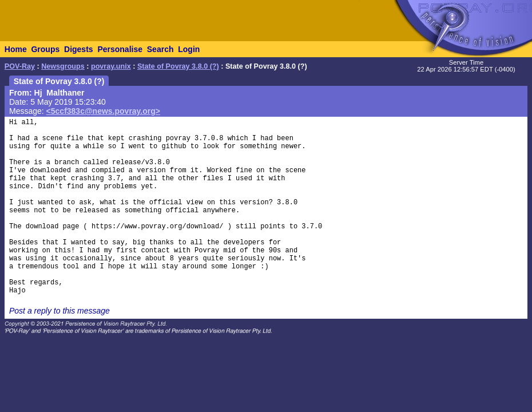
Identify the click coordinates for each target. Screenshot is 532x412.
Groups (45, 49)
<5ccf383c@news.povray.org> (103, 111)
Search (160, 49)
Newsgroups (63, 66)
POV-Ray (20, 66)
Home (16, 49)
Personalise (120, 49)
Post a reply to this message (59, 311)
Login (189, 49)
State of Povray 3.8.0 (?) (178, 66)
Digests (79, 49)
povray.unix (111, 66)
